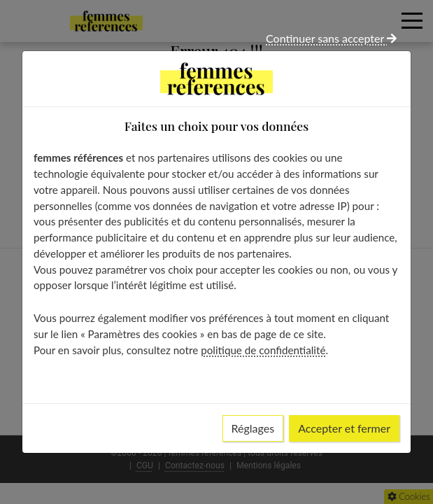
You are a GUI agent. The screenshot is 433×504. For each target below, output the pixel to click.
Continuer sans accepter (331, 38)
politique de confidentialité (263, 350)
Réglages (253, 428)
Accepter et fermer (344, 428)
